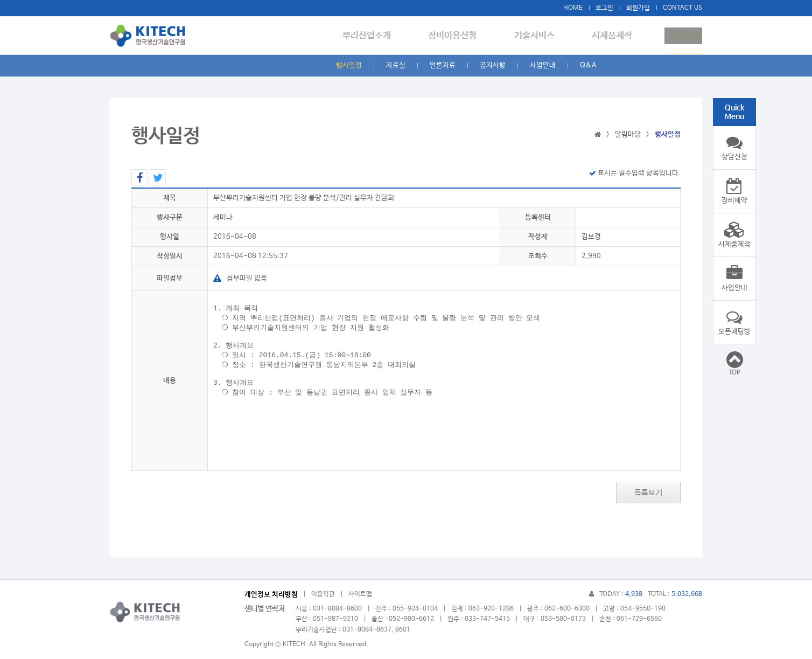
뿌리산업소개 (387, 36)
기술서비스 (545, 36)
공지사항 (493, 65)
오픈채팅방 (734, 322)
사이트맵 (360, 594)
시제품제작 (617, 36)
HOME (573, 8)
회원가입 (638, 8)
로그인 (604, 8)
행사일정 (349, 65)
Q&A (588, 65)
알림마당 (686, 36)
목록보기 (648, 493)
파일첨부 (170, 278)
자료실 (396, 65)
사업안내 (543, 65)
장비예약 (734, 191)
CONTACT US (682, 8)
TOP (734, 363)
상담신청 (734, 148)
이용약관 (323, 594)
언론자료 (443, 65)
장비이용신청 (468, 36)
